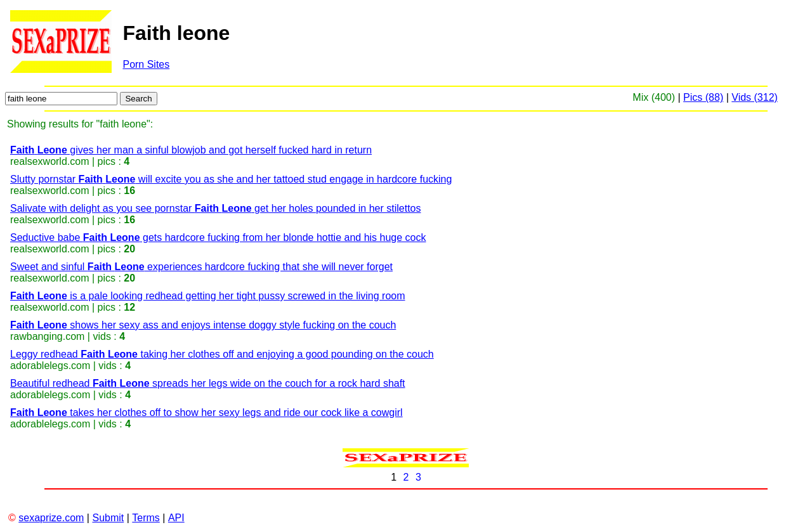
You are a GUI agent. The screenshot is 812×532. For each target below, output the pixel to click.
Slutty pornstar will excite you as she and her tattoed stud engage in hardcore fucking (231, 179)
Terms (146, 518)
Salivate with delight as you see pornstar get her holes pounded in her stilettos (215, 208)
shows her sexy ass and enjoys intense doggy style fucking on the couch (203, 325)
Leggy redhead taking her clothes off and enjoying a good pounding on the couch (222, 354)
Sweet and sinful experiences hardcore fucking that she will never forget (201, 267)
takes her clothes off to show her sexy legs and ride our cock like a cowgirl (206, 412)
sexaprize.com (51, 518)
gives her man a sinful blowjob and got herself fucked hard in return (191, 150)
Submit (108, 518)
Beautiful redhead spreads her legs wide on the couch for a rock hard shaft (208, 383)
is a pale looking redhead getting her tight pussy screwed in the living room (208, 296)
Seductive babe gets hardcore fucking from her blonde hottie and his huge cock (218, 237)
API (176, 518)
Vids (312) (755, 97)
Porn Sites (146, 64)
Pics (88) (703, 97)
